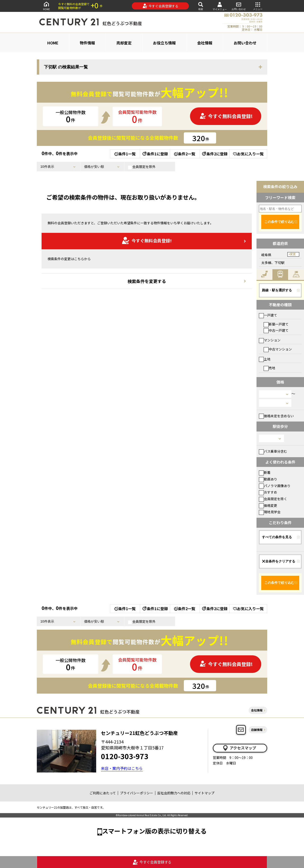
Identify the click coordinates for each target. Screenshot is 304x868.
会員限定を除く (273, 499)
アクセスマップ (239, 748)
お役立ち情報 (164, 43)
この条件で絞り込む (279, 222)
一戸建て (268, 315)
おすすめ (268, 492)
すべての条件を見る (277, 537)
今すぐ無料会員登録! (226, 116)
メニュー (258, 6)
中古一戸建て (276, 330)
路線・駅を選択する (277, 290)
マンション (270, 340)
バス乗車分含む (273, 451)
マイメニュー (220, 6)
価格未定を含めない (276, 416)
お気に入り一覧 (248, 154)
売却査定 (124, 43)
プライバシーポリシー (137, 793)
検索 (201, 6)
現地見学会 (270, 512)
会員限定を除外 (142, 167)
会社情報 (205, 43)
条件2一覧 (185, 154)
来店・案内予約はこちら (122, 768)
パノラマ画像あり (275, 486)
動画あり (268, 479)
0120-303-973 (125, 756)
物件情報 (87, 43)
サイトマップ (204, 793)
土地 (265, 359)
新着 (265, 472)
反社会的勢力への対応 (174, 793)
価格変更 (268, 505)
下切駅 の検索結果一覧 (66, 67)
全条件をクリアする (279, 561)
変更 (293, 254)
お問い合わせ (239, 6)
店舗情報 (257, 730)
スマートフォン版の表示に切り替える (154, 831)
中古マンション (278, 349)
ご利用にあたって (103, 793)
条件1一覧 (125, 154)
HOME (46, 6)
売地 (269, 368)
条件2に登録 (214, 154)
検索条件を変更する (147, 281)
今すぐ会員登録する (160, 6)
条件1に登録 (155, 154)
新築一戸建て (276, 324)
